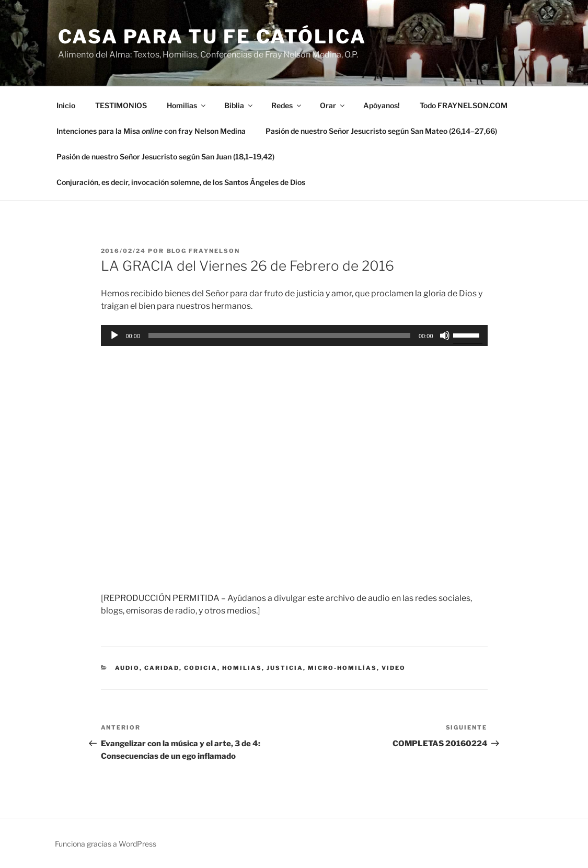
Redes (287, 105)
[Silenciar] (445, 335)
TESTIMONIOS (121, 105)
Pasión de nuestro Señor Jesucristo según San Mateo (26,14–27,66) (381, 131)
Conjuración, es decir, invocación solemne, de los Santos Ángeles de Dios (181, 182)
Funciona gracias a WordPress (106, 844)
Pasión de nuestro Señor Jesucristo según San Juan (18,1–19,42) (165, 157)
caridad (162, 668)
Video (394, 668)
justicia (285, 668)
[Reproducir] (114, 335)
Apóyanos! (382, 105)
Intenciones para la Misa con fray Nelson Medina (151, 131)
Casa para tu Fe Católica (212, 37)
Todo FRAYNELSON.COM (464, 105)
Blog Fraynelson (204, 251)
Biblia (239, 105)
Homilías (187, 105)
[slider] (279, 335)
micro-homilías (342, 668)
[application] (294, 335)
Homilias (242, 668)
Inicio (66, 105)
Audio (127, 668)
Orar (333, 105)
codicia (201, 668)
